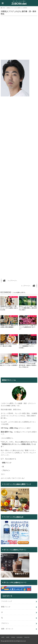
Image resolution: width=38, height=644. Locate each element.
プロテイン (5, 623)
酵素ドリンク (6, 607)
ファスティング (7, 601)
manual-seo (27, 637)
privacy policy (20, 637)
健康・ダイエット (7, 629)
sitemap (13, 637)
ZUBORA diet (19, 4)
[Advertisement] (19, 38)
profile (3, 637)
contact (8, 637)
